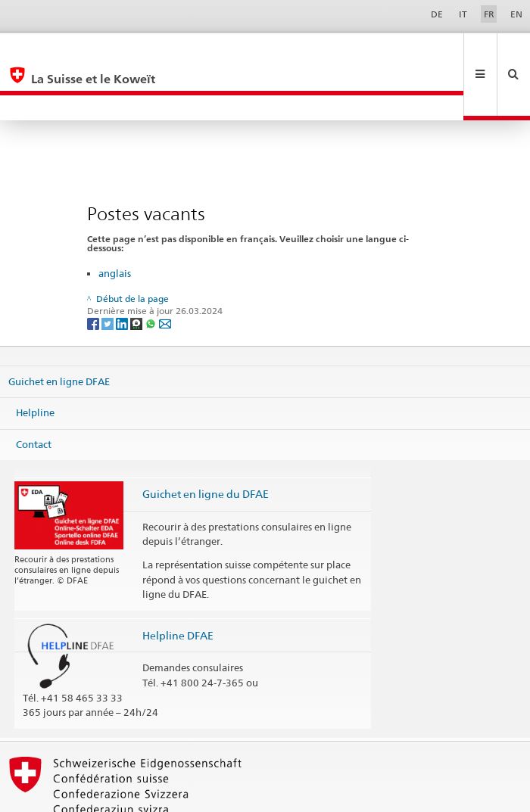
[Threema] (137, 273)
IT (463, 14)
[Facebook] (94, 273)
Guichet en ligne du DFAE (206, 443)
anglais (115, 222)
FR (489, 14)
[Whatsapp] (152, 273)
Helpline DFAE (178, 585)
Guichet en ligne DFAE (59, 330)
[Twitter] (109, 273)
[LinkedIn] (123, 273)
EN (516, 14)
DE (437, 14)
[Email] (165, 273)
